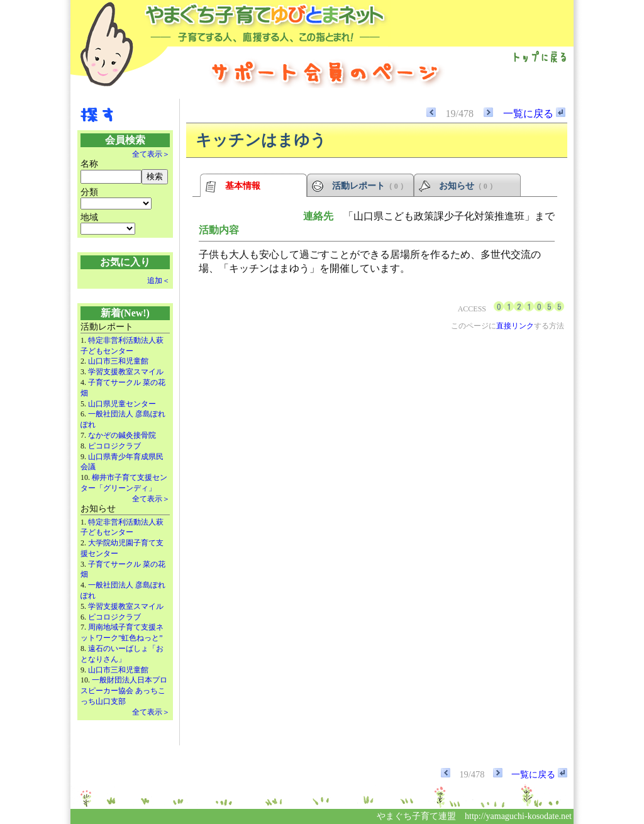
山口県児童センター (122, 404)
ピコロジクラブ (114, 446)
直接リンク (515, 326)
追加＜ (158, 281)
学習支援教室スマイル (126, 372)
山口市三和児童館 (118, 361)
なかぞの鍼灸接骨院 (122, 435)
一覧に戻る (534, 114)
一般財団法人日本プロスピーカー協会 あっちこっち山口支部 (124, 691)
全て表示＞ (151, 154)
